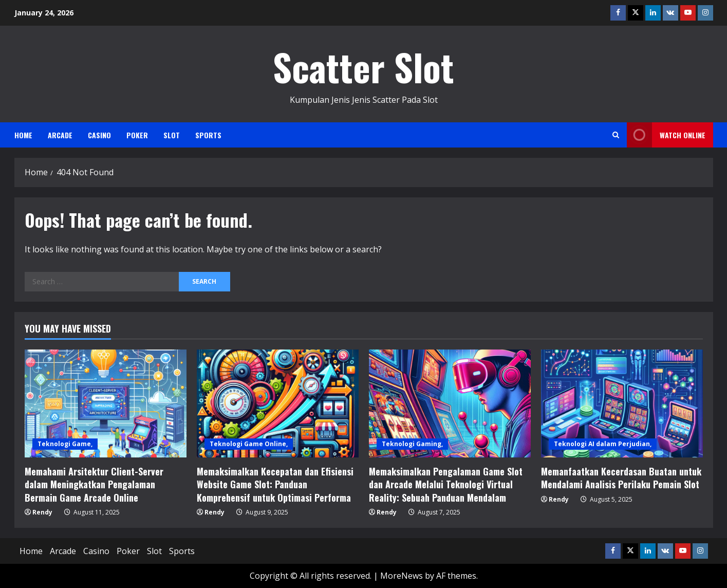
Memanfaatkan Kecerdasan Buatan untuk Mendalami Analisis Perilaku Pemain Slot (621, 478)
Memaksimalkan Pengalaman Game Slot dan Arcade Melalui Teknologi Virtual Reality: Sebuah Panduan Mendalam (446, 484)
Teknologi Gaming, (412, 444)
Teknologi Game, (65, 444)
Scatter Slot (363, 67)
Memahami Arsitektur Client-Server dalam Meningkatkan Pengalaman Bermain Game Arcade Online (94, 484)
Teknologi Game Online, (249, 444)
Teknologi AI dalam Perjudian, (603, 444)
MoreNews (402, 576)
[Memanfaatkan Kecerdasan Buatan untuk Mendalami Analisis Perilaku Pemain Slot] (622, 403)
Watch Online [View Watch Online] (666, 135)
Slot (172, 135)
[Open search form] (616, 135)
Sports (208, 135)
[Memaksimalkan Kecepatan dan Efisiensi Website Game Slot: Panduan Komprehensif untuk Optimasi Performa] (278, 403)
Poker (137, 135)
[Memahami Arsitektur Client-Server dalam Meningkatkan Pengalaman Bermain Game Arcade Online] (106, 403)
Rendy (42, 512)
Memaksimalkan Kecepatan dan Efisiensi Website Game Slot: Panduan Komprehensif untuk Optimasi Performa (275, 484)
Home (23, 135)
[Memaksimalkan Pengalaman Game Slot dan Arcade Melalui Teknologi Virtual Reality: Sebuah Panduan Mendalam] (450, 403)
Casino (99, 135)
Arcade (60, 135)
